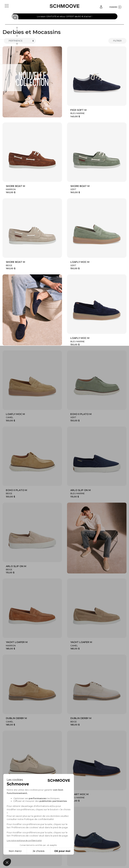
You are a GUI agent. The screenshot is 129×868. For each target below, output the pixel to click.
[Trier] (20, 41)
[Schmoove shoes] (64, 6)
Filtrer (117, 41)
